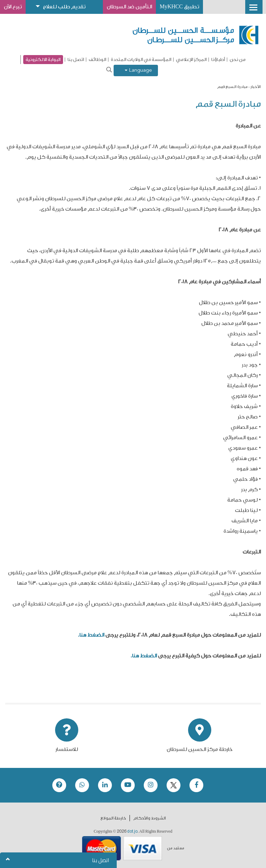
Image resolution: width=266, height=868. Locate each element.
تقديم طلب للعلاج (64, 7)
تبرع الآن (13, 7)
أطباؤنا (218, 60)
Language (138, 70)
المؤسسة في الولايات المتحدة (141, 60)
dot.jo (132, 831)
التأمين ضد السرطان (129, 7)
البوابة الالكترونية (43, 59)
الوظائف (97, 60)
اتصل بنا (76, 60)
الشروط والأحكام (150, 818)
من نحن (238, 60)
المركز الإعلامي (191, 60)
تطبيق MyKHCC (179, 7)
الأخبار (256, 87)
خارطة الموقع (113, 818)
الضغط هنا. (91, 635)
